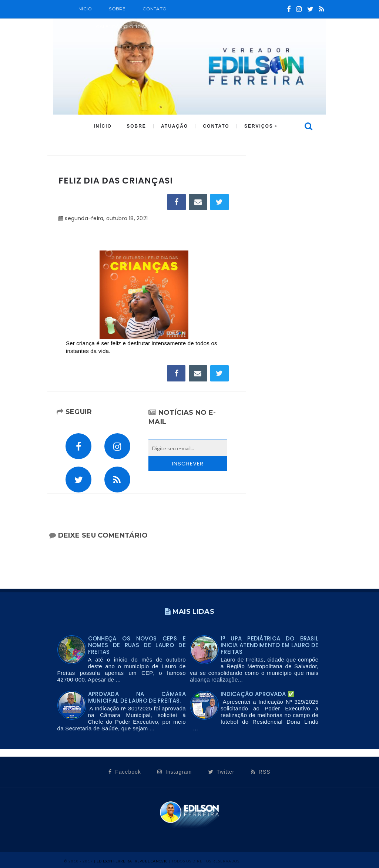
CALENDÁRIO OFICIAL (122, 26)
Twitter (222, 772)
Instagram (175, 772)
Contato (155, 9)
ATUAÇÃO (175, 126)
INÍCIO (103, 126)
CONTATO (216, 126)
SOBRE (117, 9)
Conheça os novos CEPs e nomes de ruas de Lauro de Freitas (137, 645)
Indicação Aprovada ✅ (258, 694)
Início (85, 9)
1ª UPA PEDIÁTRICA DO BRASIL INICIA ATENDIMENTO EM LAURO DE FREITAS (269, 645)
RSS (261, 772)
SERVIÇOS (259, 126)
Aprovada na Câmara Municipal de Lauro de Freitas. (137, 697)
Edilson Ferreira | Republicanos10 (132, 861)
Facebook (125, 772)
